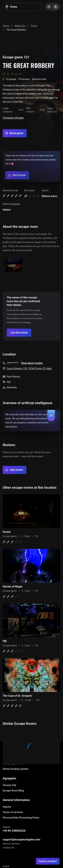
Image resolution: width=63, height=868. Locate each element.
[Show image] (13, 266)
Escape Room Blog (13, 791)
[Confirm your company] (19, 333)
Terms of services (13, 812)
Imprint (7, 807)
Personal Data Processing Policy (21, 818)
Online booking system (16, 769)
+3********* (13, 363)
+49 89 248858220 (14, 831)
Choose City (9, 785)
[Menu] (53, 7)
